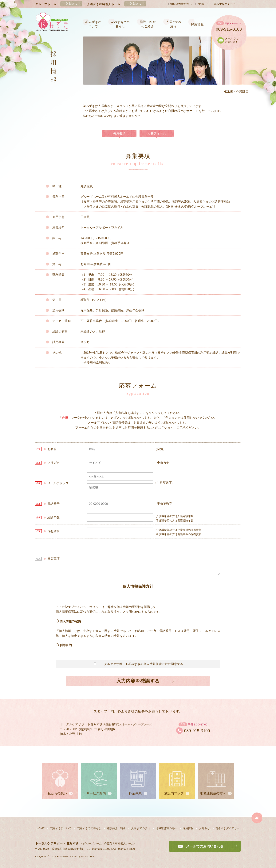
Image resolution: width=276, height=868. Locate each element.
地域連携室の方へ (181, 4)
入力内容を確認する (138, 681)
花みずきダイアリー (226, 4)
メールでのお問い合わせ (233, 40)
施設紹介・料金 (116, 828)
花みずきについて (61, 828)
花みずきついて (93, 24)
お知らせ (203, 4)
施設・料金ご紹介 (148, 24)
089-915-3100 (229, 29)
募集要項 (119, 133)
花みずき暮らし (120, 24)
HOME (41, 828)
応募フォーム (157, 133)
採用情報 (197, 24)
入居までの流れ (141, 828)
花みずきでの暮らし (89, 828)
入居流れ (173, 24)
